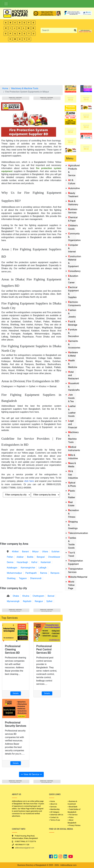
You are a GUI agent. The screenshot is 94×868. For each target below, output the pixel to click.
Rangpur (39, 601)
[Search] (57, 30)
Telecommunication (78, 533)
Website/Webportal (78, 577)
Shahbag (11, 578)
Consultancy (74, 271)
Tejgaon (23, 578)
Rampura (55, 573)
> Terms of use (55, 820)
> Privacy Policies (74, 825)
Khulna (26, 596)
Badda (30, 557)
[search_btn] (75, 30)
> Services (53, 807)
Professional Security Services (16, 724)
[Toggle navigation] (6, 4)
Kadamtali (46, 562)
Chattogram (38, 596)
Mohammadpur (14, 573)
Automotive (74, 188)
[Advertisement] (47, 63)
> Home (52, 801)
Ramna (44, 573)
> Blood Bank (73, 807)
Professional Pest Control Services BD (44, 649)
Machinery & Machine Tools (25, 88)
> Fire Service (73, 815)
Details (16, 693)
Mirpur (35, 552)
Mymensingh (13, 601)
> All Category (54, 812)
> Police (71, 817)
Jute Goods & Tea (71, 398)
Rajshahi (27, 601)
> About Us (53, 804)
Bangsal (41, 557)
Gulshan (55, 552)
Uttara (45, 552)
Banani (25, 552)
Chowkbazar (54, 557)
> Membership (54, 809)
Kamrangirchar (28, 568)
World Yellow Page (71, 585)
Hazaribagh (22, 562)
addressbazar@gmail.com (25, 848)
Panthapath (31, 573)
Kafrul (34, 562)
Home (5, 88)
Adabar (20, 557)
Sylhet (49, 601)
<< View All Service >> (31, 774)
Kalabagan (12, 568)
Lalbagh (42, 568)
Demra (10, 562)
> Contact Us (54, 817)
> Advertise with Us (56, 815)
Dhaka (16, 596)
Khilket (15, 552)
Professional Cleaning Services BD (13, 649)
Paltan (10, 557)
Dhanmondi (36, 578)
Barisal (51, 596)
